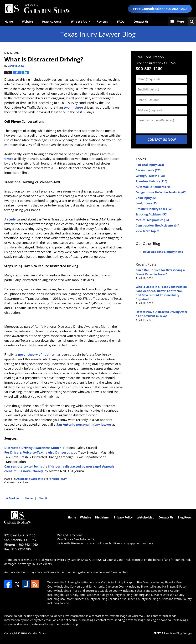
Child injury (146, 198)
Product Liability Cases (154, 209)
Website (27, 22)
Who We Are (79, 22)
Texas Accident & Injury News (163, 252)
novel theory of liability (36, 354)
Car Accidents (149, 170)
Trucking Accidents (151, 214)
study (11, 219)
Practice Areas (52, 22)
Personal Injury (58, 479)
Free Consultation (150, 57)
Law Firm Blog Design (173, 633)
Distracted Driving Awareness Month (33, 448)
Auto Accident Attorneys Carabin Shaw (29, 572)
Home (9, 22)
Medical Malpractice (152, 220)
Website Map (146, 517)
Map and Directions (69, 535)
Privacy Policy (123, 517)
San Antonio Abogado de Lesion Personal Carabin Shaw (92, 572)
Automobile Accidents (30, 479)
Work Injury (147, 203)
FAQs (121, 22)
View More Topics (148, 231)
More (180, 22)
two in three (73, 107)
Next (43, 498)
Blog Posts (185, 517)
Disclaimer (102, 517)
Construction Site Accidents (157, 225)
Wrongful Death (150, 176)
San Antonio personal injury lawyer (84, 424)
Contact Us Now (162, 140)
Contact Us (141, 22)
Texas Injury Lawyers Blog (38, 9)
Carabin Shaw (37, 633)
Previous (13, 498)
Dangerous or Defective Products (161, 192)
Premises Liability (151, 181)
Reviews (102, 22)
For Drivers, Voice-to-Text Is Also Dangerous (38, 452)
